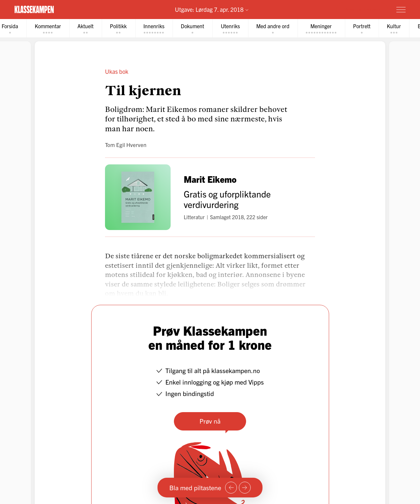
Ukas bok (117, 72)
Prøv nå (210, 421)
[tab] (49, 28)
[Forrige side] (231, 488)
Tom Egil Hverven (126, 145)
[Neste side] (245, 488)
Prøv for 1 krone (362, 9)
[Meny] (401, 10)
